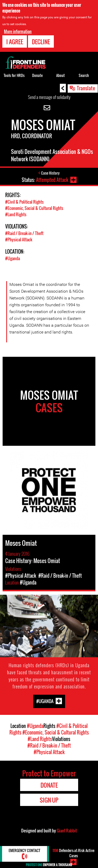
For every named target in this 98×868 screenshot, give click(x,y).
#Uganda (13, 258)
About (60, 75)
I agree (15, 42)
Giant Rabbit (67, 831)
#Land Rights (16, 214)
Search (84, 75)
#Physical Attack (19, 240)
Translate (86, 88)
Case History (50, 173)
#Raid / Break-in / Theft (24, 233)
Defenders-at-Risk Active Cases (73, 853)
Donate (37, 75)
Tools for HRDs (14, 75)
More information (18, 31)
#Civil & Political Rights (24, 202)
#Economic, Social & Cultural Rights (34, 208)
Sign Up (49, 800)
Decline (41, 42)
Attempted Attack (52, 180)
